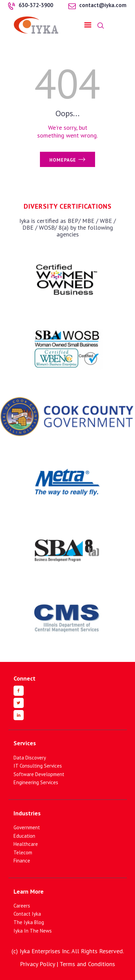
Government (27, 827)
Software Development (39, 774)
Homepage (63, 160)
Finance (22, 861)
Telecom (23, 852)
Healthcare (26, 844)
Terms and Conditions (87, 964)
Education (24, 836)
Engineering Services (36, 782)
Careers (22, 906)
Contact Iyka (27, 914)
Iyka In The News (33, 931)
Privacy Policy (37, 964)
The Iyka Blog (29, 922)
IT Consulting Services (38, 766)
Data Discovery (30, 758)
